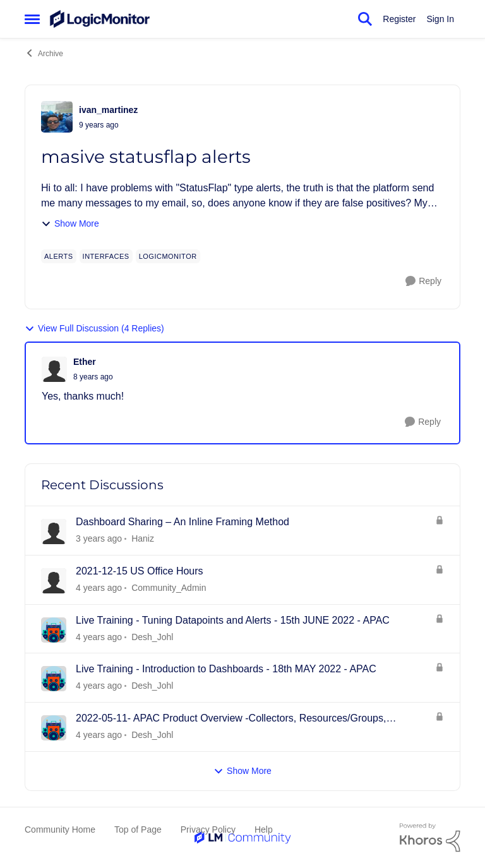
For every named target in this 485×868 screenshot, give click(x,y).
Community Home (60, 829)
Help (264, 829)
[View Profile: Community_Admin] (54, 581)
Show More (70, 224)
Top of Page (138, 829)
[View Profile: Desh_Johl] (54, 630)
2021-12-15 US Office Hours (140, 571)
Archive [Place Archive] (44, 53)
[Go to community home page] (100, 19)
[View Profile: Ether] (54, 369)
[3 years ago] (99, 588)
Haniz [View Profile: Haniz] (143, 538)
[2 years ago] (99, 539)
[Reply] (423, 281)
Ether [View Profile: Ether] (85, 362)
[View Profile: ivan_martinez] (57, 117)
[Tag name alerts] (59, 256)
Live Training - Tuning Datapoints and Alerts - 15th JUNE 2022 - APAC (233, 620)
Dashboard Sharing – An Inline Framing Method (183, 522)
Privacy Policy (208, 829)
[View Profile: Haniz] (54, 532)
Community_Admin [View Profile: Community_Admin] (169, 588)
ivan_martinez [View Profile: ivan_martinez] (108, 110)
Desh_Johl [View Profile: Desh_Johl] (152, 636)
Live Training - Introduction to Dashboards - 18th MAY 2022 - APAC (226, 669)
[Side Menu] (32, 19)
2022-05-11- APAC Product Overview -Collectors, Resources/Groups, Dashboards (231, 719)
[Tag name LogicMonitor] (168, 256)
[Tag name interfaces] (106, 256)
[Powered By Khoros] (430, 838)
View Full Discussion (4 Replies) (94, 329)
